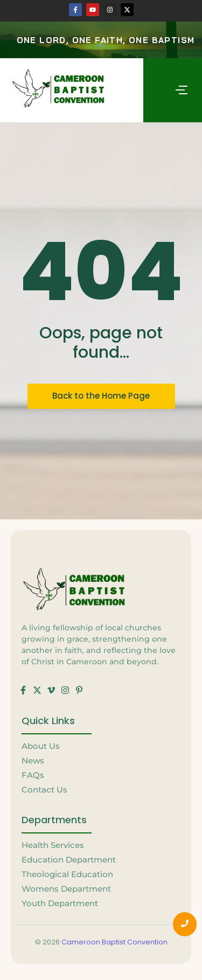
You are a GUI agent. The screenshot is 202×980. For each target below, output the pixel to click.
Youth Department (60, 903)
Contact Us (44, 790)
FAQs (33, 775)
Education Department (69, 860)
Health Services (53, 845)
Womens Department (66, 889)
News (33, 760)
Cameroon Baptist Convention (114, 942)
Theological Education (67, 874)
